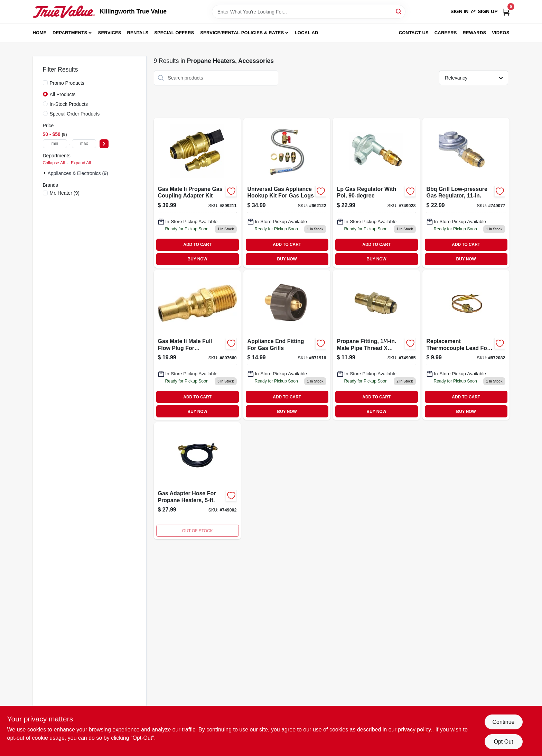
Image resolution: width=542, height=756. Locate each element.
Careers (446, 33)
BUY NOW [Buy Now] (198, 259)
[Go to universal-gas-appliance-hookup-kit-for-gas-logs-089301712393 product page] (287, 193)
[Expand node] (45, 173)
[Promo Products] (45, 83)
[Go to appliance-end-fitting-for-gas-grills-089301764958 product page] (287, 345)
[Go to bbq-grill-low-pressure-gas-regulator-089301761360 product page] (466, 193)
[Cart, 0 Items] (506, 12)
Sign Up (488, 11)
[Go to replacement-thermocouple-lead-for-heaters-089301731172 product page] (466, 345)
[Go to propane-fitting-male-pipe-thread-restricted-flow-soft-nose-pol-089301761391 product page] (376, 345)
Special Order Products (75, 114)
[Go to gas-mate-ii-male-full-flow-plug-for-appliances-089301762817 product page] (197, 345)
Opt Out (503, 742)
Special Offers (174, 33)
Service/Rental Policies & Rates (242, 33)
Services (110, 33)
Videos (501, 33)
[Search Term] (309, 12)
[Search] (399, 11)
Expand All (81, 163)
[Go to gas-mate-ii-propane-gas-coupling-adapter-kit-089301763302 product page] (197, 193)
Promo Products (67, 83)
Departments (70, 33)
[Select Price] (104, 144)
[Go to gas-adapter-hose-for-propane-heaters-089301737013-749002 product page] (197, 481)
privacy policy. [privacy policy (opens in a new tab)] (415, 730)
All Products (63, 94)
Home (40, 33)
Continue (503, 722)
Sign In (459, 11)
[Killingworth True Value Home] (64, 12)
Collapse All (54, 163)
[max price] (84, 144)
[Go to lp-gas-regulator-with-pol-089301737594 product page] (376, 193)
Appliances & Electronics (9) (78, 173)
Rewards (475, 33)
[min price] (55, 144)
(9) (65, 193)
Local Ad (307, 33)
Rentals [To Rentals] (138, 33)
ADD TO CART (197, 245)
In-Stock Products (69, 104)
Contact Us (414, 33)
